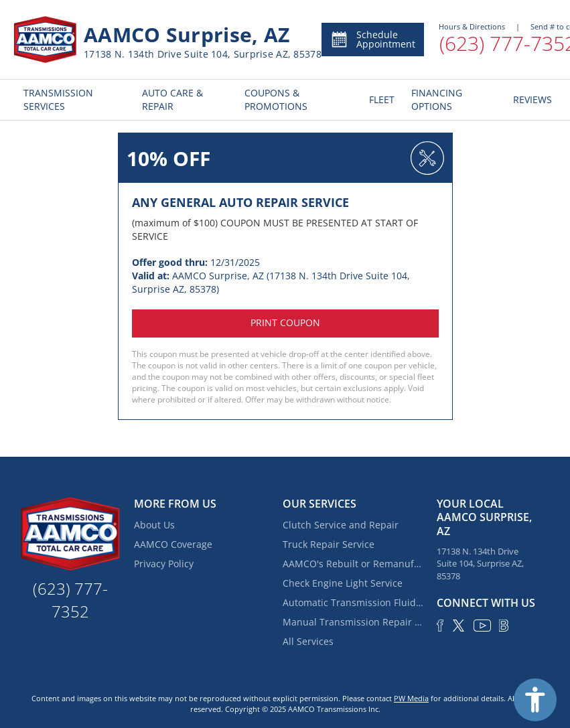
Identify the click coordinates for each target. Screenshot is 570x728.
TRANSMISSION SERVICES (58, 99)
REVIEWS (530, 99)
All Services (308, 641)
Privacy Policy (164, 564)
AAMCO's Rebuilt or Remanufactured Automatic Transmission (353, 564)
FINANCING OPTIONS (437, 99)
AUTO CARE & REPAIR (172, 99)
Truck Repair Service (329, 544)
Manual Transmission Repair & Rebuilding (353, 622)
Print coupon (285, 322)
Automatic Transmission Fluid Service (353, 602)
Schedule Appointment (373, 39)
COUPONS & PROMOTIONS (276, 99)
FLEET (380, 99)
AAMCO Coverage (173, 544)
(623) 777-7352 (70, 600)
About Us (154, 525)
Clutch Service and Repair (341, 525)
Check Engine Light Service (343, 583)
